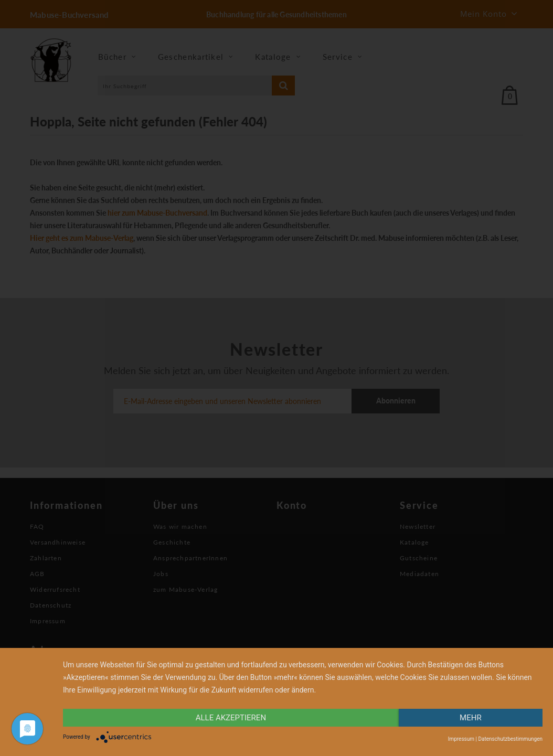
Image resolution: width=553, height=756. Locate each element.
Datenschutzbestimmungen (510, 739)
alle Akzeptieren (231, 718)
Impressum (461, 739)
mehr (471, 718)
